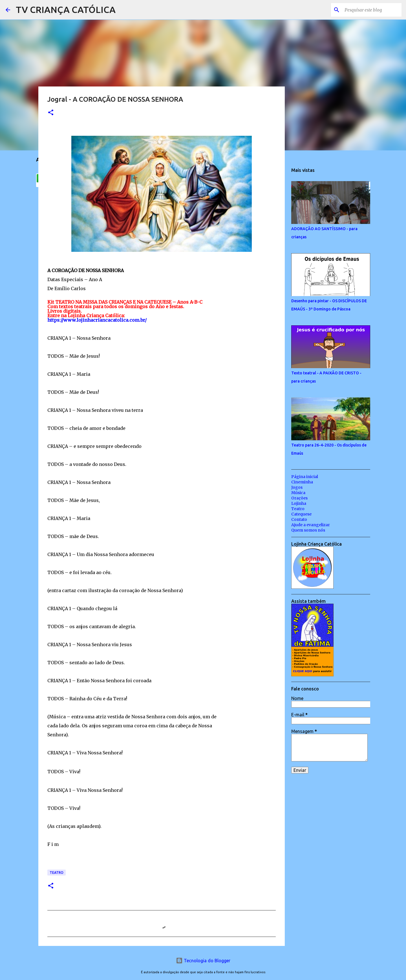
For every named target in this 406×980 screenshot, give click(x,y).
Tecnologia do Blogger (203, 961)
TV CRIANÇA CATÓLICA (66, 10)
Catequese (301, 514)
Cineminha (302, 482)
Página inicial (305, 477)
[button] (51, 113)
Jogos (297, 487)
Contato (299, 519)
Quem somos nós (308, 530)
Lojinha (299, 503)
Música (298, 493)
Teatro (57, 873)
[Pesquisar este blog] (372, 10)
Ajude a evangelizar (311, 525)
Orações (299, 498)
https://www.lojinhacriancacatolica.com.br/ (97, 320)
